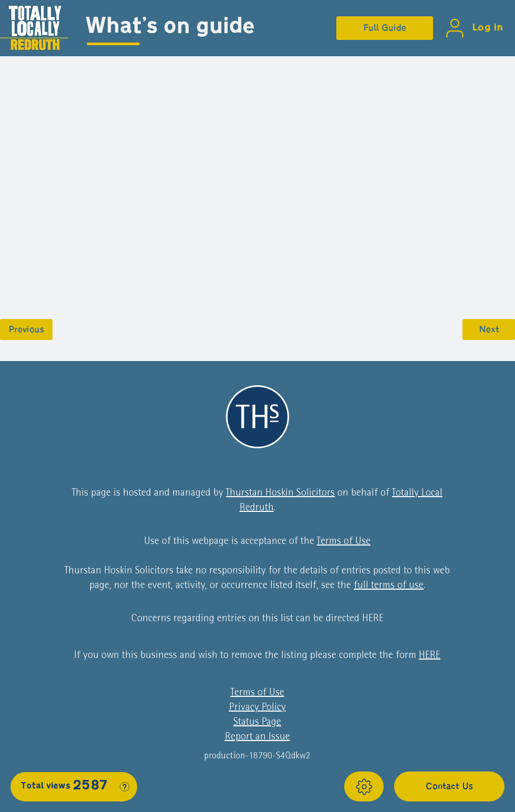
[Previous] (26, 330)
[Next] (489, 330)
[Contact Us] (449, 787)
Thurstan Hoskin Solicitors (280, 494)
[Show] (364, 787)
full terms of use (389, 586)
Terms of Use (344, 542)
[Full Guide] (385, 28)
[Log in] (472, 28)
